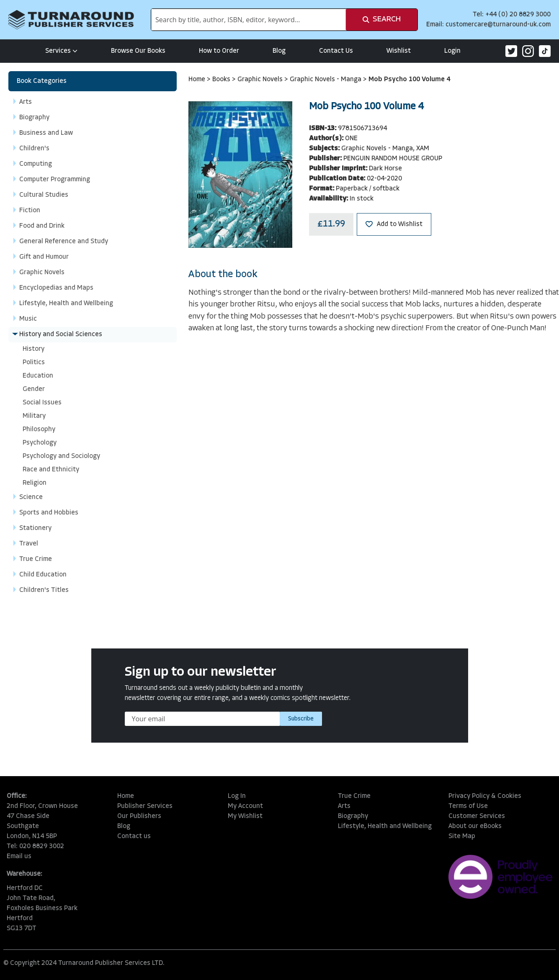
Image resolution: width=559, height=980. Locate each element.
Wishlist (399, 51)
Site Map (462, 836)
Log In (237, 796)
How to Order (219, 51)
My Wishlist (245, 816)
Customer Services (477, 816)
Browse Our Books (138, 51)
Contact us (134, 836)
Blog (279, 51)
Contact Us (336, 51)
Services (61, 51)
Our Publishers (139, 816)
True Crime (354, 796)
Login (452, 51)
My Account (245, 806)
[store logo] (71, 20)
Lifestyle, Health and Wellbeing (385, 826)
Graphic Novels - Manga (326, 80)
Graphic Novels (261, 80)
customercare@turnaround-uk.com (498, 25)
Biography (353, 816)
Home (198, 80)
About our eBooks (475, 826)
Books (222, 80)
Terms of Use (468, 806)
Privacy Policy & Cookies (485, 796)
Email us (19, 857)
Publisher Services (145, 806)
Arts (344, 806)
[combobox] (249, 20)
